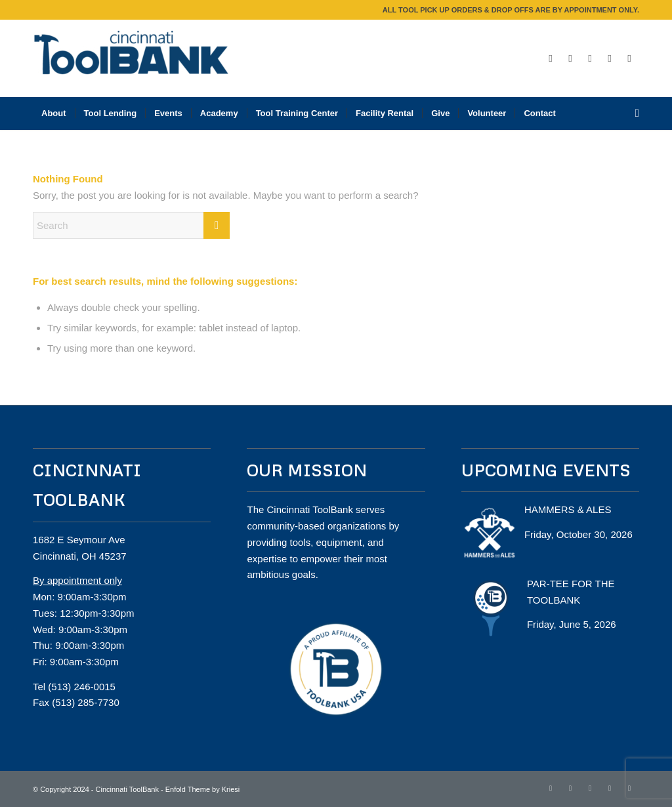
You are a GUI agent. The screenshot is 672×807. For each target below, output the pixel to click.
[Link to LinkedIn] (610, 58)
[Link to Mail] (629, 58)
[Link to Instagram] (590, 58)
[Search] (633, 114)
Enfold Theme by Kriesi (203, 789)
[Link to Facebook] (551, 58)
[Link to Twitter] (570, 58)
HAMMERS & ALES (568, 509)
